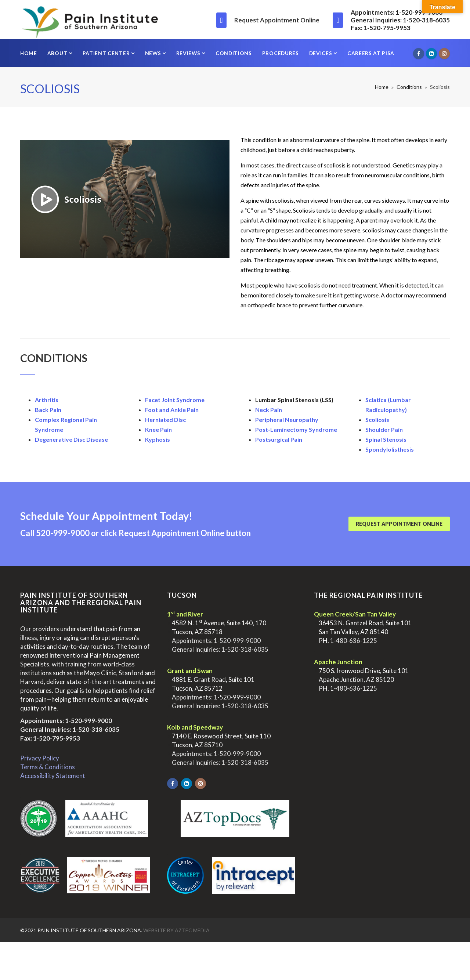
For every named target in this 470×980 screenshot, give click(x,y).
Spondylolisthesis (390, 449)
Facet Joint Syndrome (175, 400)
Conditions (234, 53)
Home (29, 53)
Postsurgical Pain (279, 439)
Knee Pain (158, 429)
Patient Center (107, 53)
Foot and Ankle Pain (172, 410)
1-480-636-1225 (354, 641)
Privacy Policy (40, 758)
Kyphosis (158, 439)
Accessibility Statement (53, 776)
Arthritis (47, 400)
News (154, 53)
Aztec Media (192, 930)
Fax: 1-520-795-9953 (50, 738)
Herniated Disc (165, 420)
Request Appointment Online (277, 20)
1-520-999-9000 (88, 721)
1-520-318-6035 (96, 729)
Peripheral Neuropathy (287, 420)
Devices (321, 53)
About (58, 53)
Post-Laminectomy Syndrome (296, 429)
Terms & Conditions (48, 767)
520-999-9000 (63, 533)
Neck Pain (269, 410)
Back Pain (48, 410)
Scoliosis (377, 420)
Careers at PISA (371, 53)
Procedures (281, 53)
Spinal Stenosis (386, 439)
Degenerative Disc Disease (71, 439)
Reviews (189, 53)
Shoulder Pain (384, 429)
